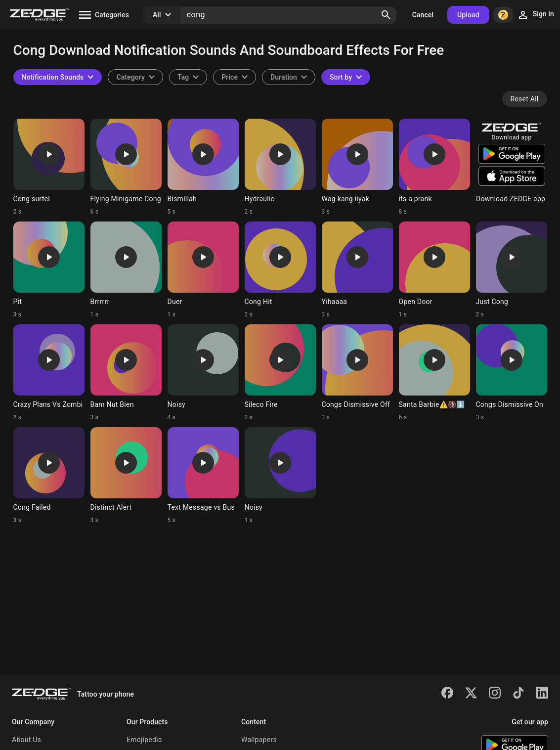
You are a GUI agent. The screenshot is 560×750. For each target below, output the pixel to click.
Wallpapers (259, 740)
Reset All (525, 99)
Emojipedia (144, 740)
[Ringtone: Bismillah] (203, 167)
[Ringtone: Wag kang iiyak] (357, 167)
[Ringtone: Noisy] (203, 373)
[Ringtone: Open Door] (434, 270)
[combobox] (188, 77)
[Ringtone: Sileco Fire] (280, 373)
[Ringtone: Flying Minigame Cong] (126, 167)
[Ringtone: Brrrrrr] (126, 270)
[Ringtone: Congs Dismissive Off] (357, 373)
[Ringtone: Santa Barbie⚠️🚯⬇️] (434, 373)
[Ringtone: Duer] (203, 270)
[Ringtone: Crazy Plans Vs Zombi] (49, 373)
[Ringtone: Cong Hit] (280, 270)
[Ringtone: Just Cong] (512, 270)
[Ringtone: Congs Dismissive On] (512, 373)
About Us (26, 740)
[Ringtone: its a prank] (434, 167)
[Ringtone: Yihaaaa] (357, 270)
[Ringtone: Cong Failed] (49, 476)
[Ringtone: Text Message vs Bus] (203, 476)
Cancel (423, 15)
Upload (468, 15)
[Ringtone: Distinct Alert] (126, 476)
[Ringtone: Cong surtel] (49, 167)
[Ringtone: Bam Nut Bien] (126, 373)
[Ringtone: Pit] (49, 270)
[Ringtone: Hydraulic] (280, 167)
